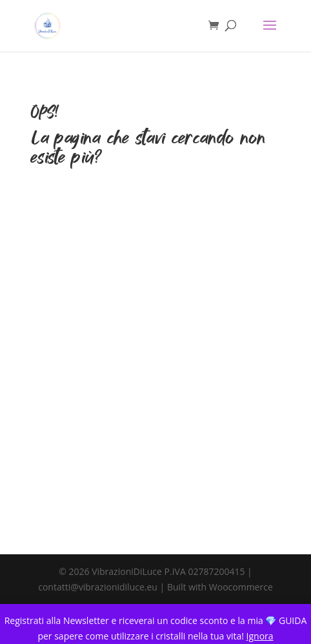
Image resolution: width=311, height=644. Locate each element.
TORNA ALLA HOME (156, 228)
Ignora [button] (260, 636)
